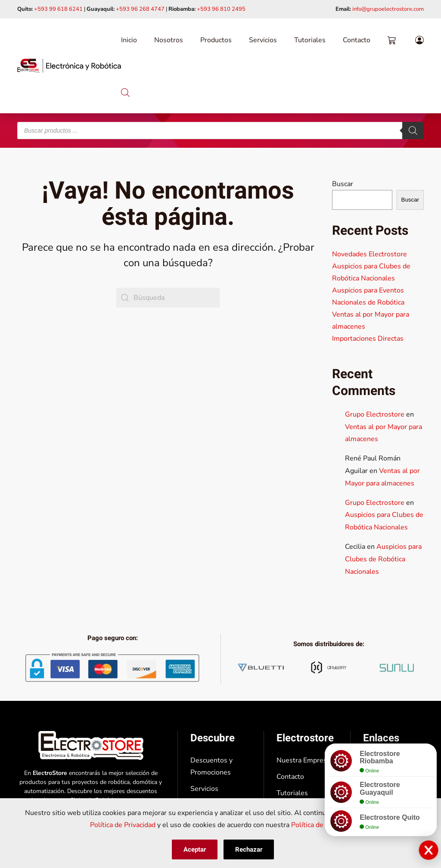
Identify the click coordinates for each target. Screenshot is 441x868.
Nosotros (169, 40)
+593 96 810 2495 (221, 9)
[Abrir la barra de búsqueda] (125, 92)
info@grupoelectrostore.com (388, 9)
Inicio (129, 40)
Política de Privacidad (123, 825)
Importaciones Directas (368, 339)
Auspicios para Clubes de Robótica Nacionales (383, 559)
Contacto (357, 40)
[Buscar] (413, 131)
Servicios (263, 40)
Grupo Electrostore (375, 414)
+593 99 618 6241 (58, 9)
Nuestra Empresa (303, 760)
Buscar (343, 184)
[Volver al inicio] (69, 66)
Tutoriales (310, 40)
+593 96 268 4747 (140, 9)
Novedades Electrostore (370, 254)
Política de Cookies (320, 825)
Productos (216, 40)
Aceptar (195, 849)
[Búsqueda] (168, 298)
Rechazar (249, 849)
